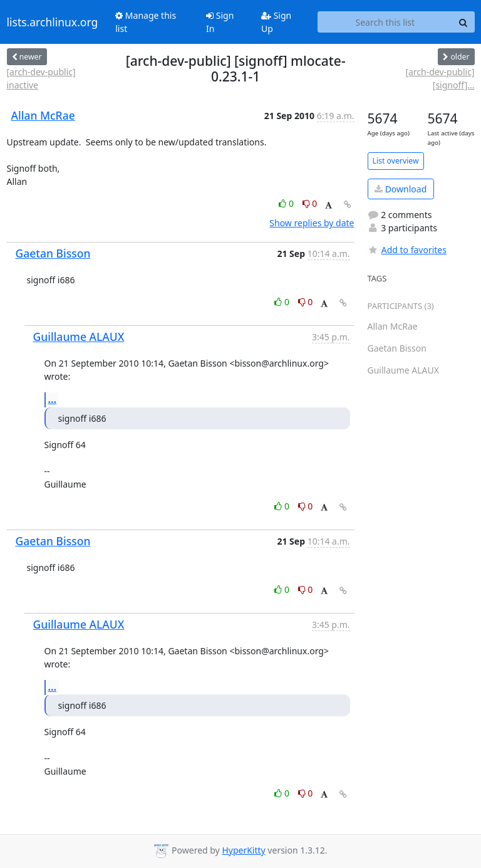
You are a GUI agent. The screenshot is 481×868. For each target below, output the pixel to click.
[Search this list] (385, 22)
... (53, 399)
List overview (396, 161)
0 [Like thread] (287, 203)
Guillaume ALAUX (79, 337)
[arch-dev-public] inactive (41, 78)
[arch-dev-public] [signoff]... (440, 78)
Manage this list (146, 22)
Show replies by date (312, 223)
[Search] (463, 22)
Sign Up (276, 22)
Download (401, 189)
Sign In (220, 22)
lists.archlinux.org (53, 22)
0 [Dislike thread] (310, 203)
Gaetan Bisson (53, 253)
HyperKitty (243, 850)
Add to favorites (407, 250)
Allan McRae (43, 115)
